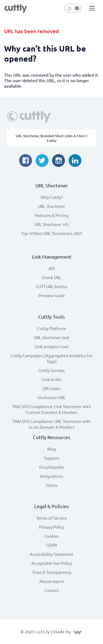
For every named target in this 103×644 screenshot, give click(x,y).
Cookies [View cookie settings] (52, 536)
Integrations (51, 476)
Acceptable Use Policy (51, 563)
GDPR (51, 545)
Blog (52, 449)
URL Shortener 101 (52, 224)
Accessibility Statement (51, 554)
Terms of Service (51, 518)
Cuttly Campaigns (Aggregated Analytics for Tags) (51, 358)
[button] (91, 8)
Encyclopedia (52, 467)
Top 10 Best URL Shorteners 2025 (52, 233)
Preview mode (51, 295)
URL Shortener (51, 206)
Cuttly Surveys (51, 370)
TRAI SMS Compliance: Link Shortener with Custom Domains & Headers (52, 409)
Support (52, 458)
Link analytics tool (51, 346)
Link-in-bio (52, 379)
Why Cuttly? (52, 197)
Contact (52, 590)
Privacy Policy (52, 527)
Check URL (51, 277)
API (51, 268)
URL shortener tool (51, 337)
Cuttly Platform (51, 328)
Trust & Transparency (52, 572)
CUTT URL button (52, 286)
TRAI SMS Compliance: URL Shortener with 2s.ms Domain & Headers (52, 424)
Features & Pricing (52, 215)
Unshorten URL (51, 397)
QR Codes (52, 388)
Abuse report (52, 581)
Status (52, 485)
